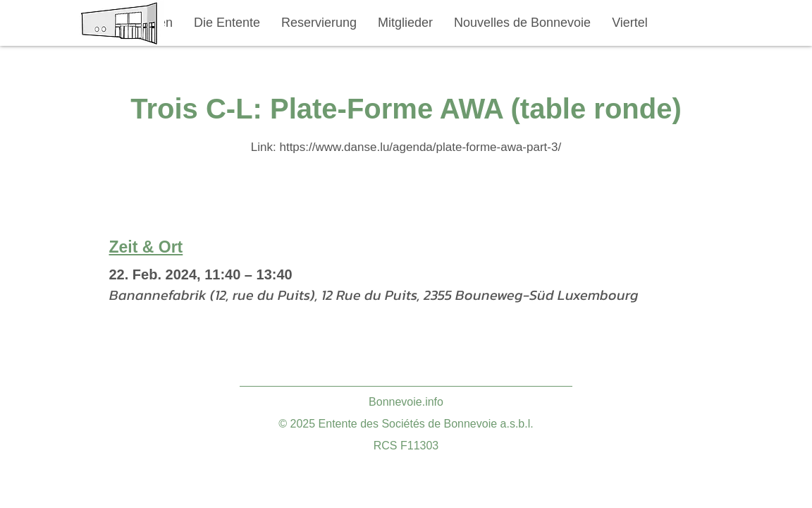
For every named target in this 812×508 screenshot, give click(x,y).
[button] (227, 23)
